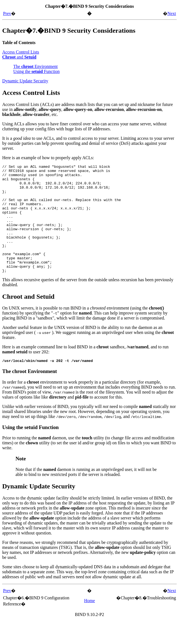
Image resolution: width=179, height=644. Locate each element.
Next (172, 13)
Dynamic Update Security (25, 81)
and (19, 57)
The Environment (36, 66)
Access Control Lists (21, 52)
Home (89, 623)
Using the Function (37, 71)
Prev (7, 13)
